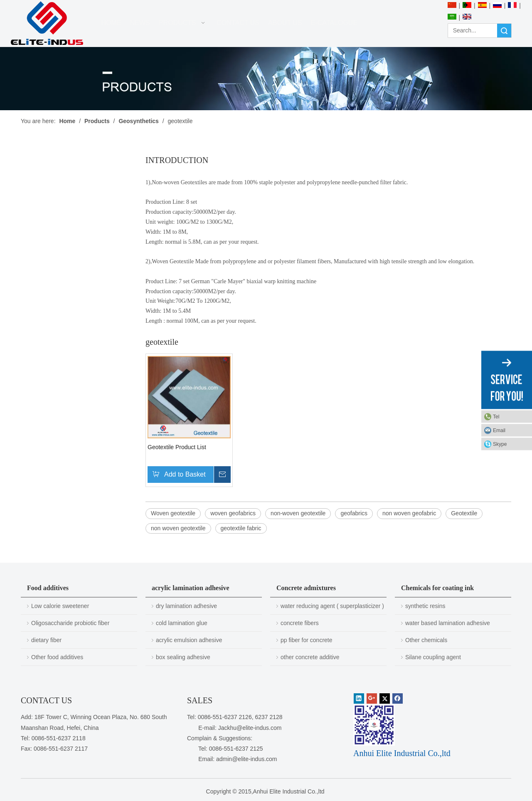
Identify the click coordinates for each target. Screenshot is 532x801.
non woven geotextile (178, 528)
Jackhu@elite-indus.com (250, 728)
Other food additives (57, 657)
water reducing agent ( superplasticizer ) (332, 606)
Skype (500, 444)
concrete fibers (300, 623)
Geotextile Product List (177, 447)
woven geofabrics (233, 513)
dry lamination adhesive (186, 606)
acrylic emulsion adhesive (189, 640)
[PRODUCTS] (266, 79)
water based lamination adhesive (448, 623)
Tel (496, 417)
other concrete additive (310, 657)
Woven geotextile (173, 513)
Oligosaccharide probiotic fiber (70, 623)
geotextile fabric (241, 528)
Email (499, 430)
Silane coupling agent (433, 657)
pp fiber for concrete (307, 640)
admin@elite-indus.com (247, 759)
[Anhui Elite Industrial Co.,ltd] (47, 23)
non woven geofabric (409, 513)
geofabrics (354, 513)
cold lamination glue (182, 623)
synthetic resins (425, 606)
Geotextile (464, 513)
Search (504, 31)
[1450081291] (374, 725)
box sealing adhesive (183, 657)
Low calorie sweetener (60, 606)
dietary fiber (46, 640)
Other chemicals (426, 640)
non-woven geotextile (298, 513)
